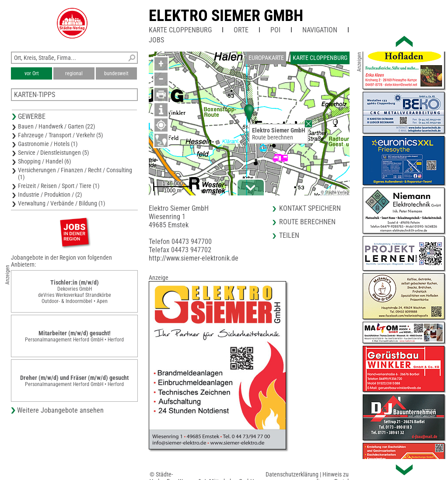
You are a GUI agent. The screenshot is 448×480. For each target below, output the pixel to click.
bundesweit (116, 73)
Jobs (156, 40)
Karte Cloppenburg (180, 30)
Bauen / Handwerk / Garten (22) (56, 126)
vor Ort (32, 73)
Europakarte (266, 58)
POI (275, 30)
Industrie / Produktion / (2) (50, 195)
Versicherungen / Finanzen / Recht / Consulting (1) (75, 174)
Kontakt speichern (310, 208)
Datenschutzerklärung (292, 474)
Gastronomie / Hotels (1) (48, 144)
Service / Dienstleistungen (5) (53, 153)
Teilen (289, 235)
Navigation (320, 30)
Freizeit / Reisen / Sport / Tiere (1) (59, 186)
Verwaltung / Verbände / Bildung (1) (61, 203)
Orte (241, 30)
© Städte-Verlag (335, 192)
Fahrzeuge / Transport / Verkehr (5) (60, 135)
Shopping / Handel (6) (44, 161)
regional (74, 73)
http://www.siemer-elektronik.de (194, 258)
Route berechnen (273, 137)
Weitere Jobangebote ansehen (60, 410)
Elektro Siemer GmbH (226, 16)
